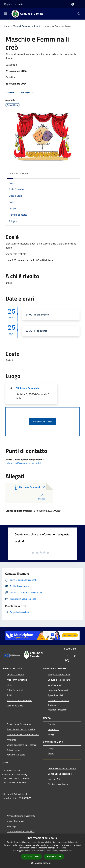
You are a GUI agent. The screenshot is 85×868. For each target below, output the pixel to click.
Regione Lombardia (14, 4)
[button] (42, 863)
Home (6, 26)
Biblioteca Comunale (27, 388)
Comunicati (53, 729)
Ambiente (11, 740)
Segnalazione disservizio (60, 774)
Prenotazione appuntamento (62, 769)
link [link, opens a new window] (70, 851)
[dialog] (42, 851)
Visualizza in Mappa (42, 422)
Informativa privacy (16, 821)
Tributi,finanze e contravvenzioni (23, 734)
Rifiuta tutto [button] (54, 857)
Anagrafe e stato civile (59, 675)
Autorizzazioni (14, 750)
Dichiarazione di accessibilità (21, 831)
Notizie (51, 724)
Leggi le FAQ (54, 779)
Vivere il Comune (22, 26)
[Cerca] (79, 14)
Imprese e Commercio (58, 690)
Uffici (9, 685)
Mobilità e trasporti (57, 710)
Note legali (12, 826)
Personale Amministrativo (19, 700)
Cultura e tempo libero (59, 680)
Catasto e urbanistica (58, 700)
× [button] (82, 837)
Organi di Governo (15, 675)
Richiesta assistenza (58, 784)
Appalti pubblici (55, 695)
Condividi (12, 93)
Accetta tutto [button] (31, 857)
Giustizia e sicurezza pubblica (21, 729)
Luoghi (51, 748)
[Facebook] (67, 656)
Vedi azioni (27, 93)
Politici (10, 695)
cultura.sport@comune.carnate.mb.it (23, 463)
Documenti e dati (15, 706)
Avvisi (51, 735)
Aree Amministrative (17, 680)
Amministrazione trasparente (21, 816)
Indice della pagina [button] (19, 174)
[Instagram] (67, 661)
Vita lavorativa (55, 685)
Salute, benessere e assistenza (22, 745)
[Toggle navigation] (6, 14)
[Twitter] (75, 656)
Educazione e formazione (19, 724)
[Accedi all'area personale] (73, 4)
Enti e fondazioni (15, 690)
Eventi (37, 26)
